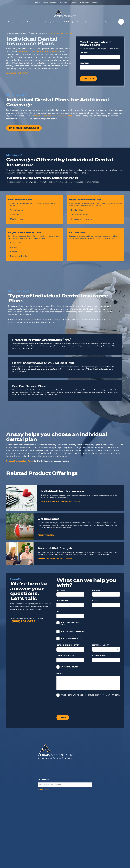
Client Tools (63, 3)
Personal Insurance (34, 22)
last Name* (96, 590)
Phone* (95, 601)
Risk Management (71, 22)
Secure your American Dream (17, 33)
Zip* (58, 611)
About (37, 3)
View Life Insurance (47, 535)
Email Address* (85, 63)
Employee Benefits (53, 22)
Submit (63, 717)
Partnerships (84, 3)
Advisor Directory (49, 3)
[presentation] (72, 704)
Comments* (61, 673)
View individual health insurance (57, 501)
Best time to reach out (101, 645)
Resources (109, 22)
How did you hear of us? (65, 656)
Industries (97, 22)
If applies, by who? (99, 656)
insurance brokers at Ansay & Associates (53, 116)
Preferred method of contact (68, 645)
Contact (95, 3)
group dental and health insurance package (39, 51)
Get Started (88, 79)
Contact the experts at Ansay (20, 461)
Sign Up (40, 789)
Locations (85, 22)
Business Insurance (15, 22)
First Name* (84, 52)
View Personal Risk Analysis (51, 558)
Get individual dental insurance (24, 128)
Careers (74, 3)
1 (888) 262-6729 (23, 621)
